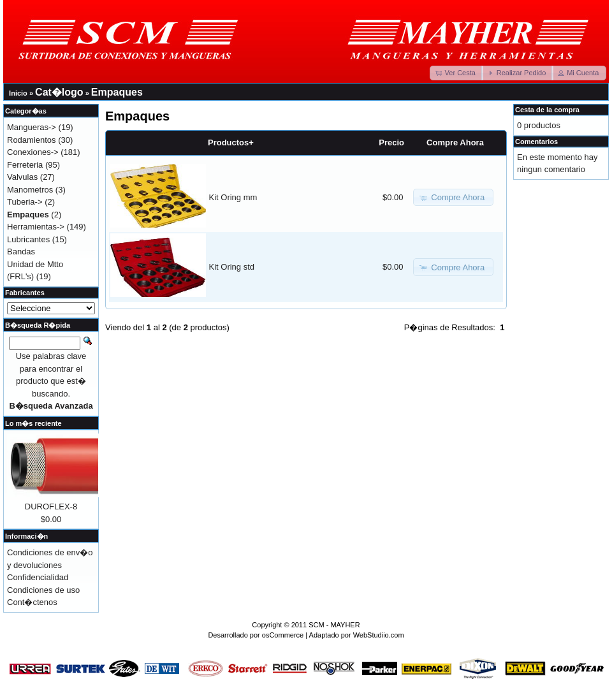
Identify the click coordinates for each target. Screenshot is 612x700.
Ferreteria (25, 165)
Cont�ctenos (32, 602)
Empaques (117, 92)
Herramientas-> (36, 227)
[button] (456, 73)
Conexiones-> (33, 152)
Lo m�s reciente (33, 423)
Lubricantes (28, 239)
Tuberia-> (25, 202)
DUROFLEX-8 (51, 507)
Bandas (21, 252)
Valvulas (22, 177)
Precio (391, 142)
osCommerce (283, 635)
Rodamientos (32, 140)
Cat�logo (59, 92)
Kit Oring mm (233, 197)
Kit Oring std (232, 267)
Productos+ (231, 142)
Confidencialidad (38, 577)
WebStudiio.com (379, 635)
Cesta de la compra (547, 110)
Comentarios (536, 142)
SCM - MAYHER (334, 625)
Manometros (30, 190)
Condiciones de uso (43, 590)
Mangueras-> (32, 127)
